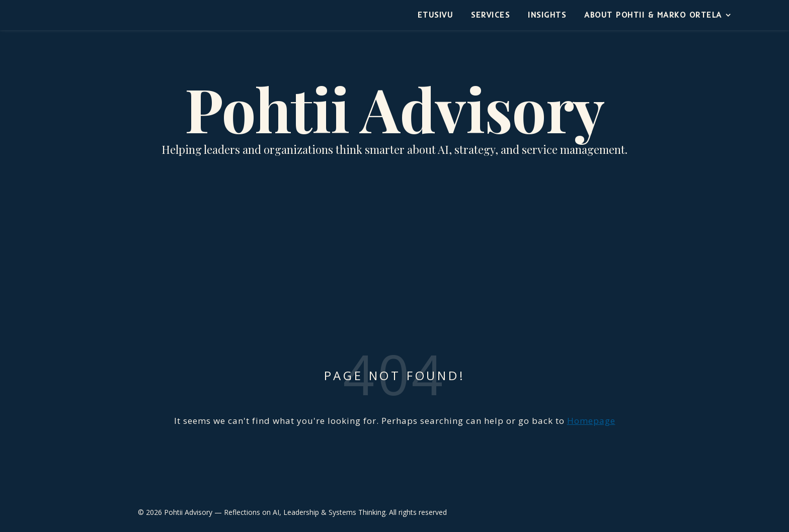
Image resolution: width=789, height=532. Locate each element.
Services (490, 15)
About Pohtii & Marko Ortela (653, 15)
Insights (547, 15)
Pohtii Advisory (395, 108)
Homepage (591, 421)
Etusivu (436, 15)
